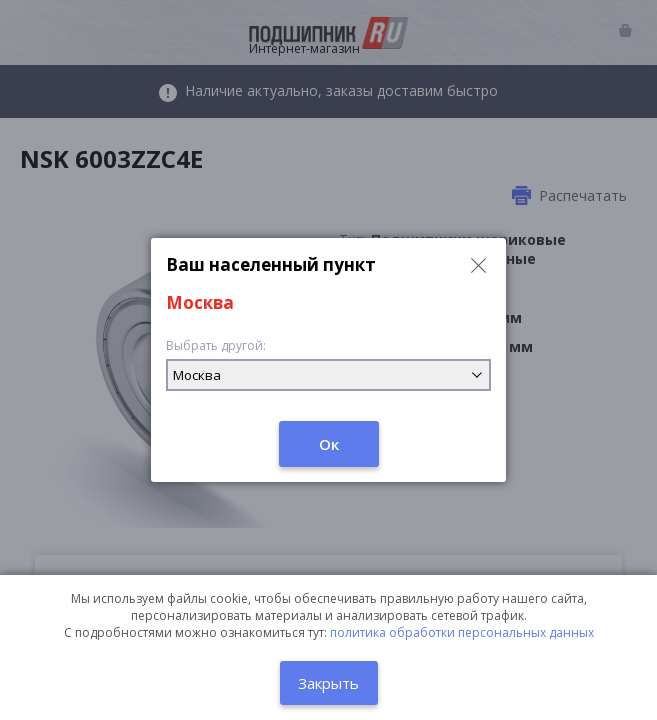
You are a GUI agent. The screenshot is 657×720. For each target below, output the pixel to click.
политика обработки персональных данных (462, 632)
